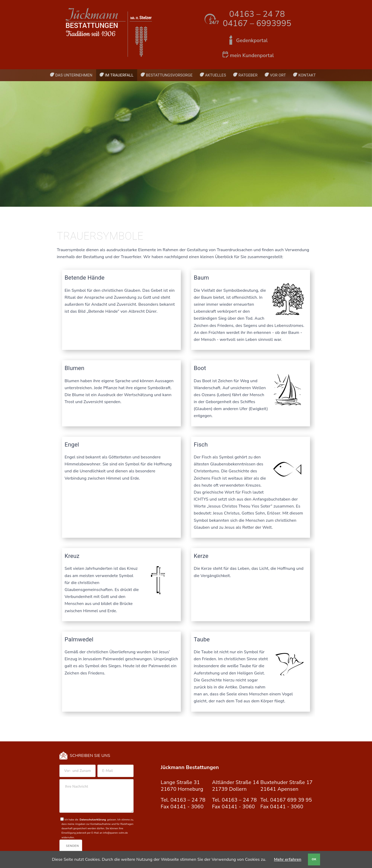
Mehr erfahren (288, 859)
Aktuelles (216, 75)
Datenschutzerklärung (93, 820)
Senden (72, 846)
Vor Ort (278, 75)
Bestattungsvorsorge (169, 75)
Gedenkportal (252, 41)
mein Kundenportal (252, 56)
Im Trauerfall (119, 75)
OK (314, 859)
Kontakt (307, 75)
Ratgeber (248, 75)
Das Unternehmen (74, 75)
